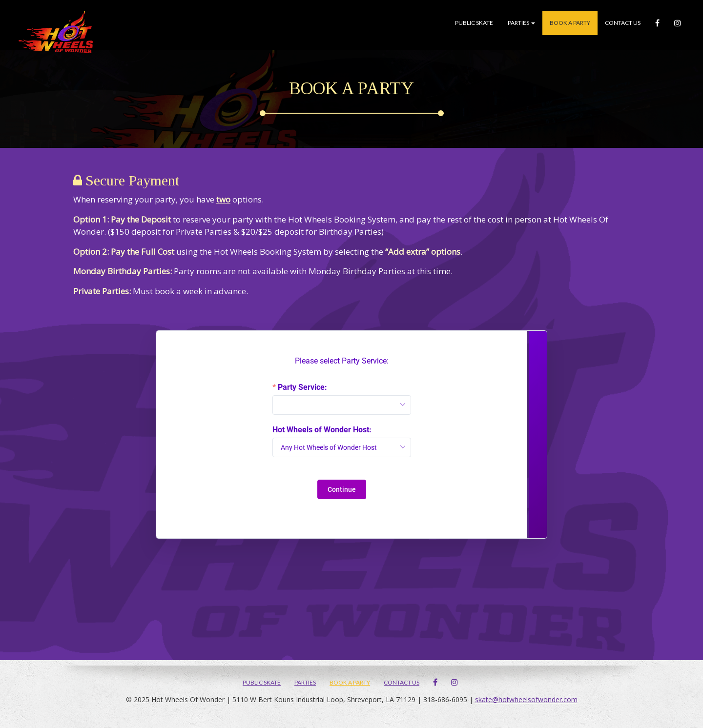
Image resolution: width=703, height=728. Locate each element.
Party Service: (302, 387)
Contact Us (623, 23)
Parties (521, 23)
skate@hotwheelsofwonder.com (526, 699)
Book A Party (570, 23)
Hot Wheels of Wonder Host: (322, 430)
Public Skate (474, 23)
